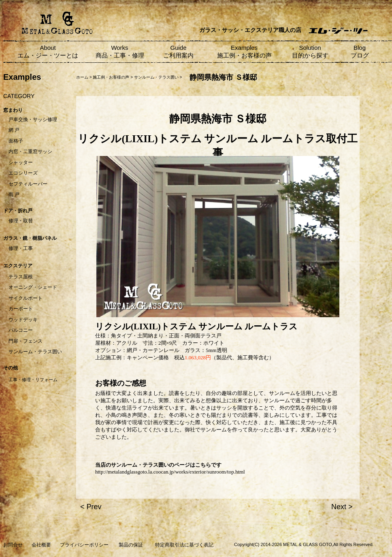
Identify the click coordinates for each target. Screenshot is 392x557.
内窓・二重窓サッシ (30, 152)
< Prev (91, 507)
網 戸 (14, 130)
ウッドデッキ (23, 320)
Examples (22, 77)
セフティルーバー (28, 184)
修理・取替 (21, 221)
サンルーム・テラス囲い (35, 352)
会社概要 (41, 545)
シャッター (21, 162)
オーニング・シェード (33, 287)
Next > (342, 507)
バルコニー (21, 330)
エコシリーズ (23, 173)
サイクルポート (26, 298)
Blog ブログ (360, 51)
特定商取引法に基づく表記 (184, 545)
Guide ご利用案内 (178, 51)
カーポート (21, 309)
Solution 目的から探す (310, 51)
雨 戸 (14, 194)
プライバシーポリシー (84, 545)
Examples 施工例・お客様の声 (244, 51)
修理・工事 (21, 248)
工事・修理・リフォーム (33, 380)
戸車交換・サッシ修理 (33, 120)
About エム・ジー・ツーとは (48, 51)
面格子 (16, 141)
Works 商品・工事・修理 (120, 51)
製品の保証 (131, 545)
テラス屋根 (21, 277)
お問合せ (13, 545)
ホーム (82, 77)
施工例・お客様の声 (111, 77)
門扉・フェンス (26, 341)
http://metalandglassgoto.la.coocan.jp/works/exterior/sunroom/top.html (170, 472)
